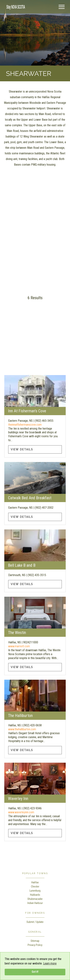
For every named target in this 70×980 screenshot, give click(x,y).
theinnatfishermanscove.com (25, 425)
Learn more (50, 963)
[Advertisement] (35, 255)
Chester (35, 887)
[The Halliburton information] (35, 696)
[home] (15, 6)
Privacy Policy (35, 945)
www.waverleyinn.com (21, 812)
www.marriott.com (19, 646)
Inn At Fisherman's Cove (27, 411)
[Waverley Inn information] (35, 779)
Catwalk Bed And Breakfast (30, 498)
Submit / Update (35, 922)
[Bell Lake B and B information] (35, 545)
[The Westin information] (35, 613)
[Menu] (62, 7)
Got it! (35, 972)
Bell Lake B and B (22, 565)
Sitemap (35, 941)
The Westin (17, 633)
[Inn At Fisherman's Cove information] (35, 391)
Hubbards (35, 895)
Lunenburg (35, 891)
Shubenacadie (35, 899)
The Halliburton (20, 716)
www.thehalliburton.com (22, 729)
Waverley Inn (18, 799)
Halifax (35, 882)
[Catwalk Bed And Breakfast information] (35, 478)
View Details (22, 449)
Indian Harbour (35, 903)
